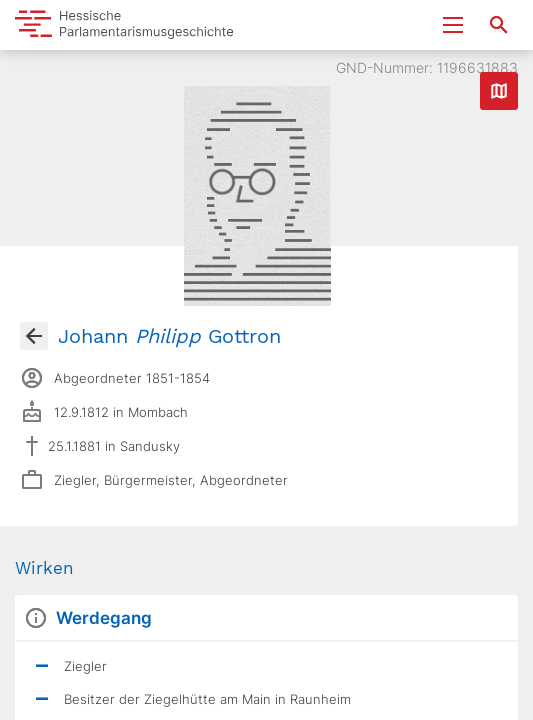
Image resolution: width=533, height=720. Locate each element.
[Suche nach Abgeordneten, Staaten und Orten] (499, 25)
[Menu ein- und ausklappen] (453, 25)
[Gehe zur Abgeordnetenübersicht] (34, 336)
